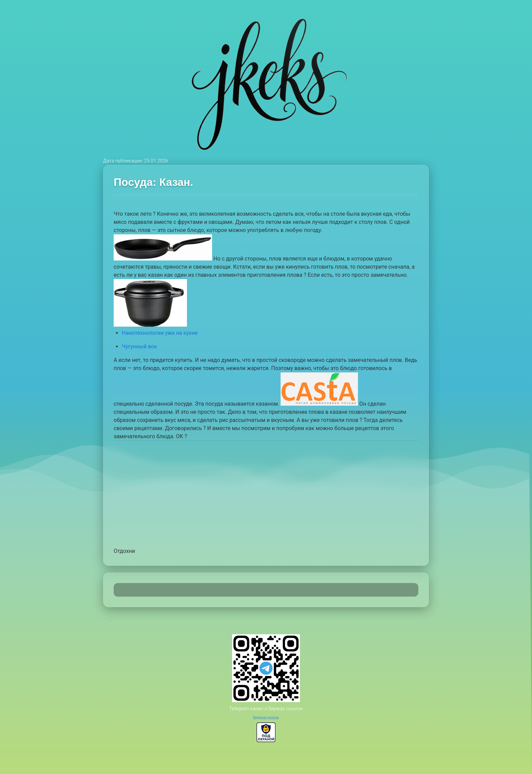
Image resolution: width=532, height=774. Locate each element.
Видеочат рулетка (266, 717)
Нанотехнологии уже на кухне (160, 333)
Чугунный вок (139, 346)
